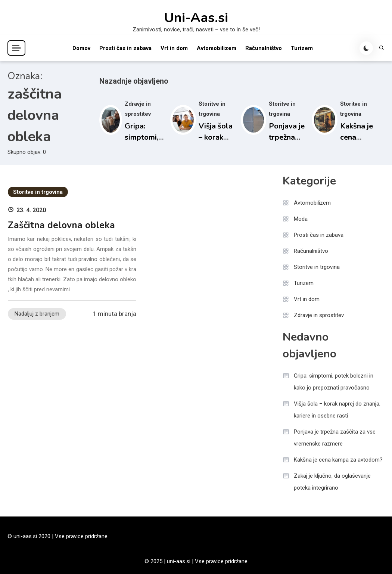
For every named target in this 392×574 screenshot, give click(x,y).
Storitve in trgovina (38, 192)
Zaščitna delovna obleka (61, 225)
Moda (301, 219)
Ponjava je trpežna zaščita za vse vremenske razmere (335, 438)
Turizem (302, 48)
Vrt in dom (174, 48)
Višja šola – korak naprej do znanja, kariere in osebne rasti (337, 410)
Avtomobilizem (217, 48)
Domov (81, 48)
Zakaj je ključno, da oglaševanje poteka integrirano (332, 482)
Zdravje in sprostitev (319, 315)
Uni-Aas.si (196, 18)
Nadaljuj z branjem (37, 314)
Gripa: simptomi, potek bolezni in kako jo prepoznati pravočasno (334, 382)
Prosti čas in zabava (125, 48)
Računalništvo (264, 48)
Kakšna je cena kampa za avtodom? (338, 460)
